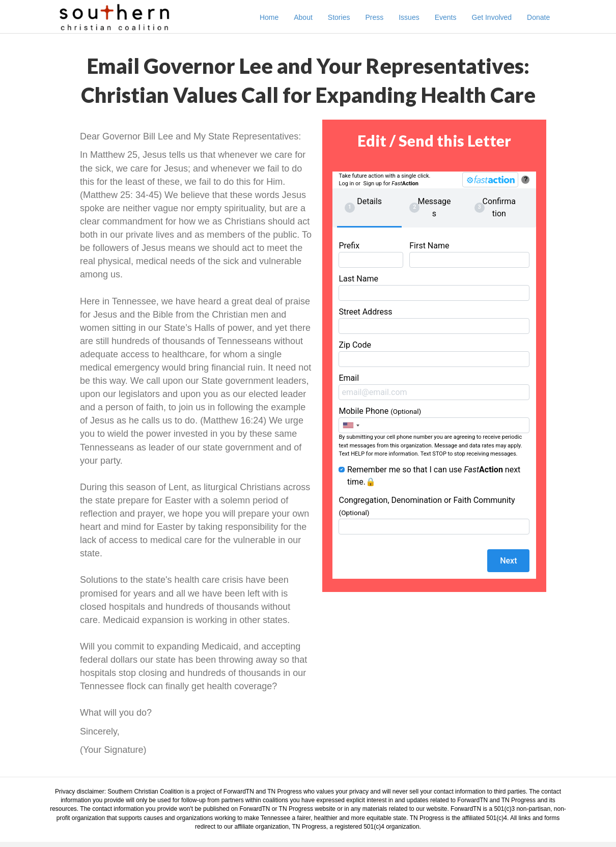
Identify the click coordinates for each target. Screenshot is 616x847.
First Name (469, 254)
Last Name (434, 287)
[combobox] (351, 425)
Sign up (373, 183)
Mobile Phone (434, 420)
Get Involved (502, 17)
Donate (549, 17)
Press (384, 17)
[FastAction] (490, 180)
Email (434, 387)
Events (455, 17)
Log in (346, 183)
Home (279, 17)
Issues (419, 17)
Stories (349, 17)
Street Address (434, 320)
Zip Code (434, 354)
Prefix (371, 254)
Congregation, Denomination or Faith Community (434, 515)
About (313, 17)
